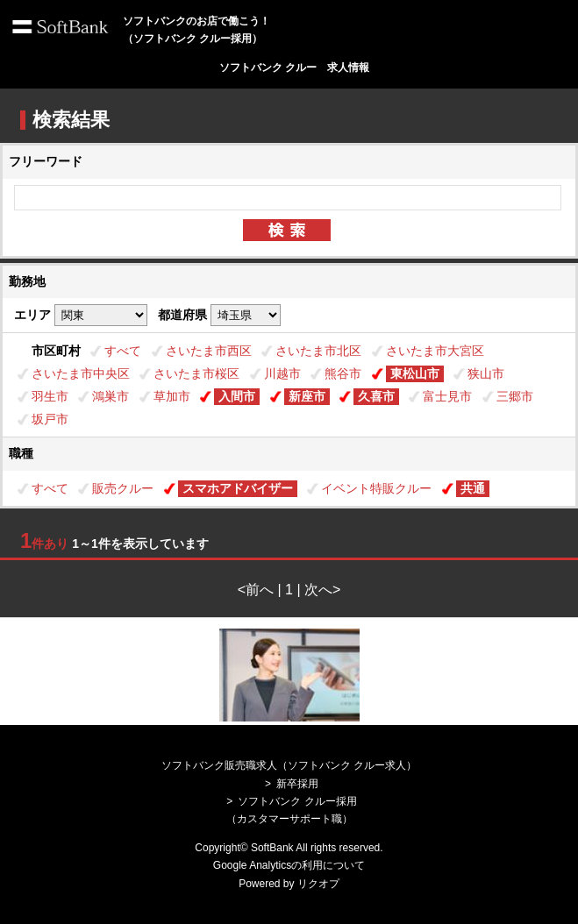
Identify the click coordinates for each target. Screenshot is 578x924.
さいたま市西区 (209, 351)
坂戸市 (50, 419)
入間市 (237, 396)
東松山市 (415, 373)
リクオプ (318, 884)
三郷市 (515, 396)
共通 (473, 488)
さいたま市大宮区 (435, 351)
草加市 (172, 396)
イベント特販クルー (376, 488)
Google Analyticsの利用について (289, 865)
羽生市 (50, 396)
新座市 (307, 396)
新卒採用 (297, 784)
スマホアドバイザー (238, 488)
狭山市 (486, 373)
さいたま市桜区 (196, 373)
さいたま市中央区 (81, 373)
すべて (123, 351)
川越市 (282, 373)
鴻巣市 (111, 396)
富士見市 (447, 396)
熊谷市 (343, 373)
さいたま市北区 (318, 351)
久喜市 (376, 396)
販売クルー (123, 488)
